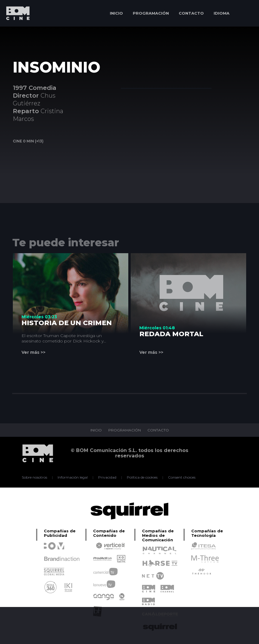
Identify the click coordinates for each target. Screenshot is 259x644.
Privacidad (107, 477)
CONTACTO (191, 13)
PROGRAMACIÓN (151, 13)
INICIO (116, 13)
